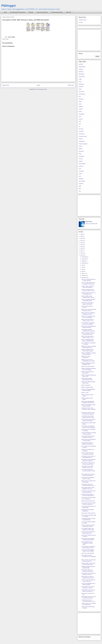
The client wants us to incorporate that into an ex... (89, 601)
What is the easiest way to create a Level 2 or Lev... (88, 320)
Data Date (81, 87)
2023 (82, 238)
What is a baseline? (86, 385)
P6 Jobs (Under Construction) (18, 12)
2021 (82, 243)
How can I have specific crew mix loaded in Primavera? (88, 283)
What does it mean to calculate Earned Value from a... (89, 347)
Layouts (81, 119)
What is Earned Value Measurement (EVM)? (87, 379)
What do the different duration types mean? (88, 382)
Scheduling (81, 156)
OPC (80, 124)
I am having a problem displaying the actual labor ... (89, 330)
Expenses (81, 99)
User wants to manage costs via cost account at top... (88, 463)
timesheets (81, 171)
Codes (80, 79)
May (83, 269)
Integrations (81, 114)
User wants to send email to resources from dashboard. (88, 427)
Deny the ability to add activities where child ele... (88, 297)
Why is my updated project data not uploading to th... (88, 340)
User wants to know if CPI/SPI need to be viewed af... (88, 504)
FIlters (80, 102)
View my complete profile (91, 224)
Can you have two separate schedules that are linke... (88, 539)
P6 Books (31, 12)
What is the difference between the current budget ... (89, 369)
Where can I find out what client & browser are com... (89, 310)
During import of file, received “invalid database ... (88, 519)
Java (80, 116)
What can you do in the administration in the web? (88, 360)
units (80, 176)
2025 (82, 234)
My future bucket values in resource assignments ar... (88, 495)
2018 (82, 249)
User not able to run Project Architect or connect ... (88, 587)
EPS (80, 97)
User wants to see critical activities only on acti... (87, 467)
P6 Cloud (81, 129)
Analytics (81, 69)
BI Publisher (82, 74)
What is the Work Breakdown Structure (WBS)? (88, 390)
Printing (81, 139)
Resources (81, 151)
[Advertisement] (88, 40)
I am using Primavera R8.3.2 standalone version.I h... (88, 437)
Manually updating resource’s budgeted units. (88, 567)
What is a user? (85, 393)
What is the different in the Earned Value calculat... (87, 350)
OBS (80, 121)
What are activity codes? (87, 387)
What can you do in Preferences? (86, 357)
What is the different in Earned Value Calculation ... (88, 354)
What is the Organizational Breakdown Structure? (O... (88, 402)
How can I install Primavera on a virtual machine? (89, 280)
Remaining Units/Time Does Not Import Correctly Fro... (88, 413)
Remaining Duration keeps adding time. (88, 510)
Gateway (81, 107)
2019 (82, 247)
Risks (80, 154)
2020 (82, 245)
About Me (68, 12)
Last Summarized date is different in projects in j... (88, 443)
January (84, 278)
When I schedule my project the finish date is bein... (88, 334)
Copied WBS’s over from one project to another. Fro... (88, 591)
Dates (80, 89)
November (84, 259)
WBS (80, 186)
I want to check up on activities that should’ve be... (89, 604)
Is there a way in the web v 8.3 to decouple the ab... (89, 293)
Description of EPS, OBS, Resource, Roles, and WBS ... (88, 409)
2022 (82, 241)
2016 (82, 253)
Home (5, 12)
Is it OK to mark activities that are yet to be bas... (88, 581)
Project (7, 39)
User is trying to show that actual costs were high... (88, 453)
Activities (81, 64)
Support (81, 161)
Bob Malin (90, 222)
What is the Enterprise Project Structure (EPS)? (88, 405)
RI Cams (81, 22)
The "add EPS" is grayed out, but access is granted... (88, 324)
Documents (81, 92)
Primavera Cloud (83, 136)
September (84, 263)
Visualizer (81, 184)
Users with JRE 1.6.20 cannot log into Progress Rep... (88, 564)
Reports (81, 149)
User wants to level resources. (88, 513)
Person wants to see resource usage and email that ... (88, 420)
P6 (79, 126)
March (83, 273)
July (83, 265)
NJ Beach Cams (83, 20)
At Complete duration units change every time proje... (88, 529)
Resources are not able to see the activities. (88, 481)
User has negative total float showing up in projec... (88, 526)
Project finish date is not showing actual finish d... (88, 571)
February (84, 275)
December (84, 257)
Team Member (82, 164)
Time (80, 169)
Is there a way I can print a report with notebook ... (88, 287)
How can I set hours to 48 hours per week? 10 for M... (88, 290)
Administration (82, 67)
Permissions (82, 134)
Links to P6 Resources (42, 12)
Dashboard (81, 84)
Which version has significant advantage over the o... (88, 313)
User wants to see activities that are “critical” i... (88, 478)
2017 (82, 251)
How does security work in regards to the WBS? (88, 303)
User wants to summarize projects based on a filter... (88, 417)
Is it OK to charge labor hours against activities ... (88, 584)
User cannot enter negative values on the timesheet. (88, 550)
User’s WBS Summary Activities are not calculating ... (88, 557)
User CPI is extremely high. (88, 553)
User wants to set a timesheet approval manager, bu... (88, 460)
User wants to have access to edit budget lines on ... (88, 457)
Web (80, 189)
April (83, 271)
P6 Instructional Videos (57, 12)
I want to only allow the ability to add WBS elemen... (88, 300)
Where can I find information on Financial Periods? (89, 327)
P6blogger (9, 6)
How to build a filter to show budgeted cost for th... (88, 488)
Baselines (81, 72)
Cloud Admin (82, 77)
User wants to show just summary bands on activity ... (88, 471)
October (84, 261)
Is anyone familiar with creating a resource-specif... (89, 433)
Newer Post (6, 85)
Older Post (71, 85)
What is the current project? (88, 366)
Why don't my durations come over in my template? (88, 317)
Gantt (80, 104)
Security (81, 159)
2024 (82, 236)
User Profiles (82, 181)
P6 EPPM (81, 131)
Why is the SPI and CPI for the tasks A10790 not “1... (89, 561)
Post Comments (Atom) (41, 89)
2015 (82, 255)
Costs (80, 82)
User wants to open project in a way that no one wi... (89, 574)
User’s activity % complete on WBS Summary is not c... (88, 547)
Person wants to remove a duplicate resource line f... (88, 577)
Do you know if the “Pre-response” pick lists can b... (88, 485)
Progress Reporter (83, 144)
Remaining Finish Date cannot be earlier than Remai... (88, 597)
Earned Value (82, 94)
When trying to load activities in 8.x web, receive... (89, 440)
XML (80, 191)
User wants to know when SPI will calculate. (88, 507)
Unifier (80, 174)
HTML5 (80, 109)
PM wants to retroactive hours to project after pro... (88, 492)
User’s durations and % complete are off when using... (87, 543)
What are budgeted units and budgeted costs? (88, 364)
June (83, 267)
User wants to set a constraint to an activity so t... (88, 498)
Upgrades (81, 179)
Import (80, 111)
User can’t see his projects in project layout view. (88, 532)
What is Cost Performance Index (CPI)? (88, 372)
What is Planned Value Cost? (88, 501)
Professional (82, 141)
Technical (81, 166)
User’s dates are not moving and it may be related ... (88, 475)
